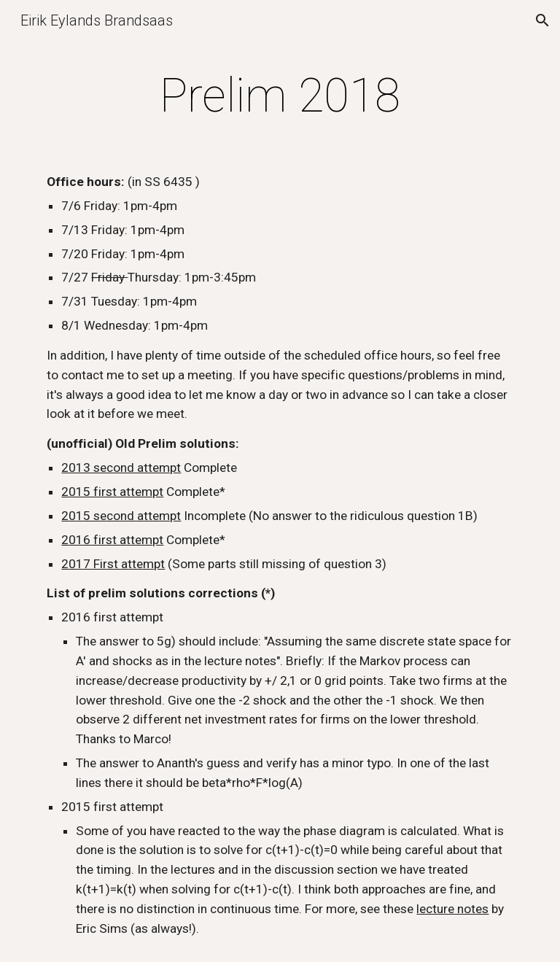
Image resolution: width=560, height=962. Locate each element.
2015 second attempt (121, 516)
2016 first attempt (112, 540)
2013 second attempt (121, 468)
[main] (280, 96)
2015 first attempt (112, 492)
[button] (542, 20)
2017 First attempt (113, 564)
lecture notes (452, 909)
